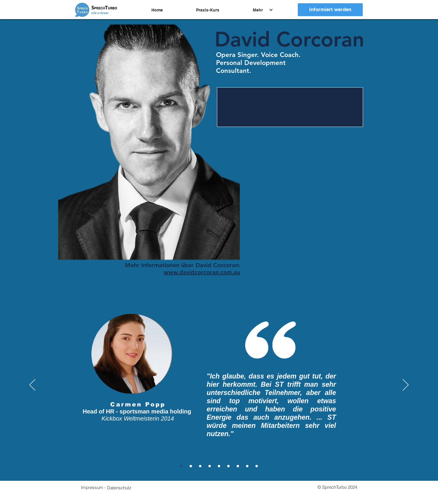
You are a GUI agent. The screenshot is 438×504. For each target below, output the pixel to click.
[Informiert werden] (330, 10)
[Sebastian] (228, 466)
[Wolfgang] (257, 466)
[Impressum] (92, 487)
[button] (119, 488)
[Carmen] (181, 466)
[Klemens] (219, 466)
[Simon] (238, 466)
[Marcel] (191, 466)
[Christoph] (210, 466)
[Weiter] (406, 385)
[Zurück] (32, 385)
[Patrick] (247, 466)
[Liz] (200, 466)
